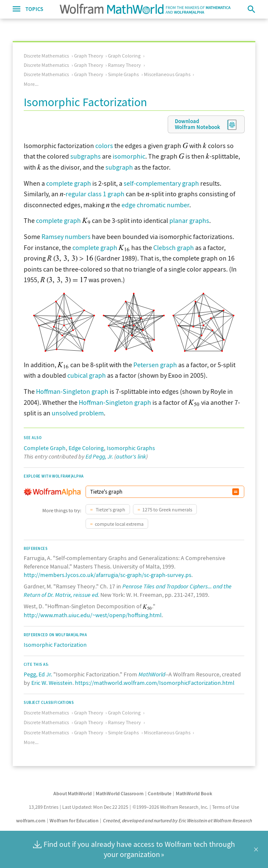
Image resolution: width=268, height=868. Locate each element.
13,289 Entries (44, 807)
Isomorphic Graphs (131, 448)
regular (76, 194)
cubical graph (87, 375)
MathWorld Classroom (120, 793)
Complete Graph (45, 448)
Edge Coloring (86, 448)
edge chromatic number (155, 205)
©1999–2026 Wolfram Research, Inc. (170, 807)
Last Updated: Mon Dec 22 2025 (95, 807)
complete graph (69, 183)
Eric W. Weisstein (52, 683)
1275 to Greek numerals (167, 510)
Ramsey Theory (124, 65)
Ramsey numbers (66, 236)
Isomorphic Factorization (55, 645)
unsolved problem (78, 413)
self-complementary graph (161, 183)
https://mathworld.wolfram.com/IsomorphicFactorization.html (155, 683)
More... (31, 84)
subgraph (119, 167)
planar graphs (189, 220)
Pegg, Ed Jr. (38, 674)
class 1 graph (106, 194)
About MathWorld (73, 793)
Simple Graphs (123, 74)
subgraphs (86, 156)
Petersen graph (155, 365)
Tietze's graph (110, 510)
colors (104, 146)
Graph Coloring (124, 56)
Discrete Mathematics (46, 56)
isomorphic (129, 156)
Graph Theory (89, 56)
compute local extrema (119, 524)
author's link (131, 456)
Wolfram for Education (74, 820)
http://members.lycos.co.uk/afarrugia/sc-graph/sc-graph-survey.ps (108, 575)
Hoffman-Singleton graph (72, 391)
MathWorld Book (194, 793)
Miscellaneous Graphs (167, 74)
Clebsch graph (174, 247)
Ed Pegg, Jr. (99, 456)
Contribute (160, 793)
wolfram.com (31, 820)
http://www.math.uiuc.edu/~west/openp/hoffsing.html (93, 615)
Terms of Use (226, 807)
